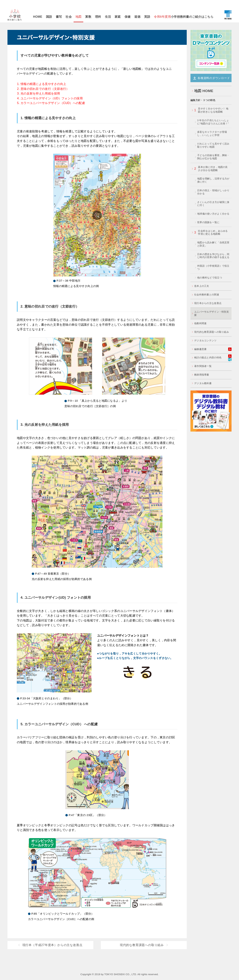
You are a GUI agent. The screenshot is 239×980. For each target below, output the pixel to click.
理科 (98, 17)
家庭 (118, 17)
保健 (128, 17)
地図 (79, 17)
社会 (69, 17)
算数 (88, 17)
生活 (108, 17)
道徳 (137, 17)
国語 (49, 17)
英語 (147, 17)
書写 (59, 17)
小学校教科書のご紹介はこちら (184, 17)
